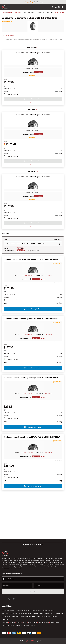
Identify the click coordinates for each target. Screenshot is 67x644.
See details (33, 106)
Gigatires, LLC (29, 641)
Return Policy (6, 613)
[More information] (37, 44)
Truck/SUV (12, 623)
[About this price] (27, 82)
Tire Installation (49, 613)
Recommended (9, 265)
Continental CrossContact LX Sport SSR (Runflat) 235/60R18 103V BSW (31, 339)
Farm (28, 626)
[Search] (52, 11)
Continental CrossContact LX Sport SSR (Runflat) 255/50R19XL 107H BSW (32, 470)
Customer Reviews (38, 613)
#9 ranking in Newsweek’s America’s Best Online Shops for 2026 (25, 560)
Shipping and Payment (49, 610)
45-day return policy (55, 564)
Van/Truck (19, 623)
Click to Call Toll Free (34, 545)
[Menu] (62, 11)
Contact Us (13, 610)
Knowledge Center (25, 616)
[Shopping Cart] (59, 11)
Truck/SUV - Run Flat (9, 39)
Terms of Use (59, 613)
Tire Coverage (6, 616)
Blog (33, 616)
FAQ (21, 613)
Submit (33, 592)
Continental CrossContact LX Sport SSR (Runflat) (33, 49)
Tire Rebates (21, 610)
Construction (6, 626)
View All (33, 626)
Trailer (25, 623)
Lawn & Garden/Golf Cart (18, 626)
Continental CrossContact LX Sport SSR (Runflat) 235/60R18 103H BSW (31, 274)
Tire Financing (37, 610)
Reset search (57, 254)
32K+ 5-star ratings (53, 560)
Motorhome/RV (33, 623)
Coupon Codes (27, 613)
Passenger (5, 623)
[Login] (56, 11)
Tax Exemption (52, 616)
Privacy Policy (15, 616)
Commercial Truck (43, 623)
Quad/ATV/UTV (54, 623)
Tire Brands (5, 610)
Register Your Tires (41, 616)
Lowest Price (20, 265)
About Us (29, 610)
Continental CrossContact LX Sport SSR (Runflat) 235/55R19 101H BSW (31, 405)
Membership (15, 613)
